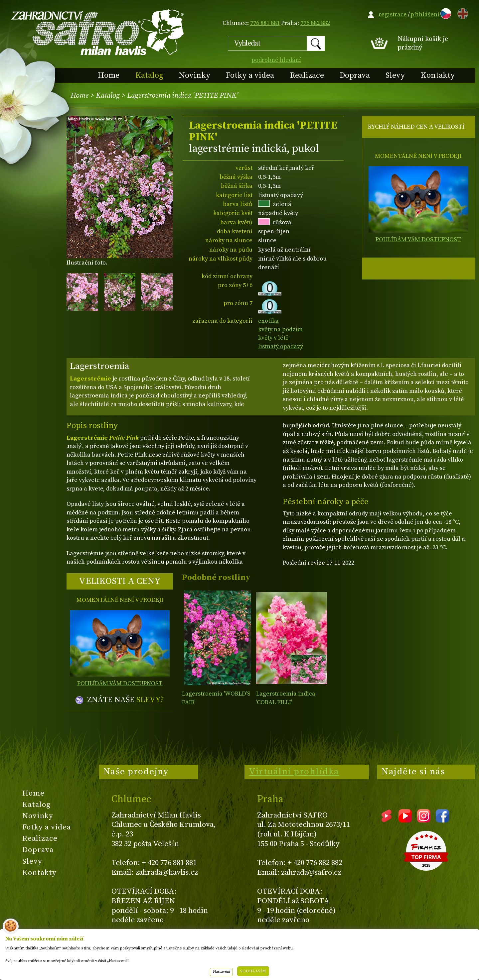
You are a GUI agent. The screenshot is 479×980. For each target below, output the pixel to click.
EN (461, 12)
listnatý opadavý (281, 346)
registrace (393, 14)
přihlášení (425, 14)
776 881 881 (265, 23)
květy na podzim (280, 329)
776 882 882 (315, 23)
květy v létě (273, 338)
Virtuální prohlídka (294, 772)
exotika (268, 321)
